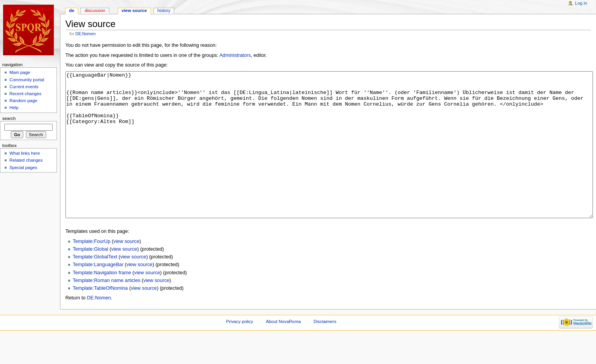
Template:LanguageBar (98, 294)
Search (9, 118)
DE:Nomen (86, 34)
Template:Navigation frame (102, 302)
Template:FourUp (92, 270)
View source (134, 10)
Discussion (95, 10)
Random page (23, 101)
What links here (25, 153)
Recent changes (25, 94)
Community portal (27, 80)
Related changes (26, 160)
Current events (24, 87)
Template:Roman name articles (107, 309)
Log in (581, 3)
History (164, 10)
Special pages (23, 167)
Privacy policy (240, 350)
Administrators (235, 55)
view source (126, 270)
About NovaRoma (283, 350)
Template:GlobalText (95, 286)
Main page (20, 72)
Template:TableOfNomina (100, 317)
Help (14, 108)
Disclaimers (325, 350)
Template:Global (91, 278)
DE (71, 10)
